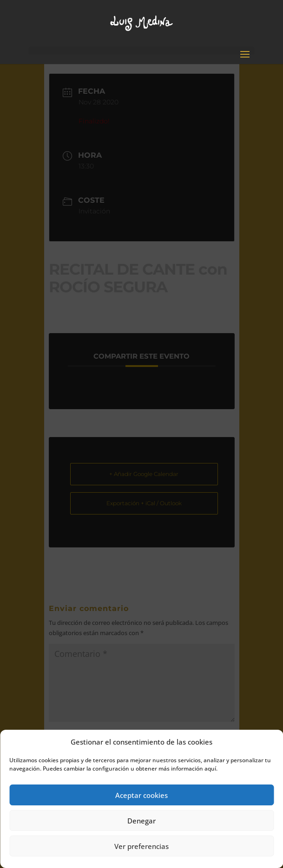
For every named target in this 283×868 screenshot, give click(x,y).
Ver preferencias (141, 846)
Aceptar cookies (141, 795)
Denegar (141, 821)
